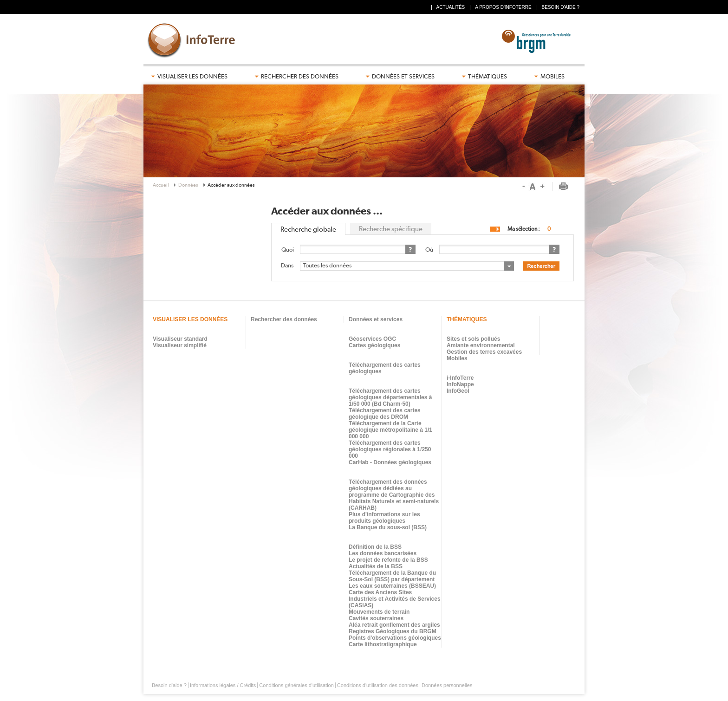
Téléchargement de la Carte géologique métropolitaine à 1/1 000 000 (390, 430)
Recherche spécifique (391, 229)
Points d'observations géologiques (395, 638)
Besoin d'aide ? (561, 7)
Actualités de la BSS (376, 566)
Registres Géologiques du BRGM (393, 631)
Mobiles (552, 76)
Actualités (451, 7)
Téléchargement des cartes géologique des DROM (385, 414)
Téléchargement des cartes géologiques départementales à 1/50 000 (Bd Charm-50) (390, 397)
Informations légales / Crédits (223, 685)
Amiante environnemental (481, 345)
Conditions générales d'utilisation (296, 685)
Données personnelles (447, 685)
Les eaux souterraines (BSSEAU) (392, 586)
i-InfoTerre (460, 378)
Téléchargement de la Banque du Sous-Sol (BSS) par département (392, 576)
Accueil (161, 185)
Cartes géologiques (374, 345)
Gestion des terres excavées (484, 352)
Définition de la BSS (375, 547)
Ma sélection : (524, 229)
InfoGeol (458, 391)
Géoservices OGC (372, 339)
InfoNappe (460, 384)
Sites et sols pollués (473, 339)
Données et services (403, 76)
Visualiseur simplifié (180, 345)
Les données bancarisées (383, 553)
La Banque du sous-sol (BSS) (388, 527)
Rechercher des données (300, 76)
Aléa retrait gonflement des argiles (394, 625)
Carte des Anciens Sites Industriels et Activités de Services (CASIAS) (395, 599)
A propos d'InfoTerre (503, 7)
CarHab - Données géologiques (390, 462)
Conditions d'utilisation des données (378, 685)
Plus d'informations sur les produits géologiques (384, 518)
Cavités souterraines (376, 618)
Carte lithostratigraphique (383, 644)
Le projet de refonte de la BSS (388, 560)
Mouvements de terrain (379, 612)
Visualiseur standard (180, 339)
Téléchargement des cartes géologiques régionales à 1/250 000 (390, 449)
